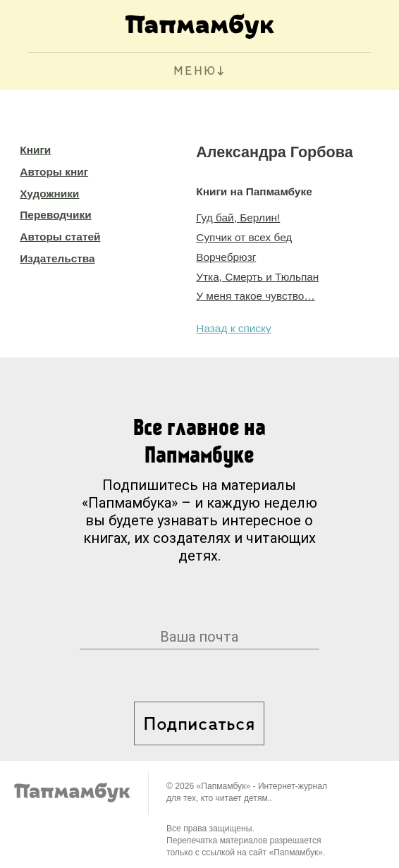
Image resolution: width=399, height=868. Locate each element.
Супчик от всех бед (244, 237)
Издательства (57, 258)
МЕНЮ (195, 72)
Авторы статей (60, 237)
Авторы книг (54, 172)
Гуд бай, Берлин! (238, 218)
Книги (35, 150)
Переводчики (55, 215)
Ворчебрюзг (226, 257)
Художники (49, 194)
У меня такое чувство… (255, 296)
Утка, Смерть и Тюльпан (257, 277)
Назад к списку (233, 328)
